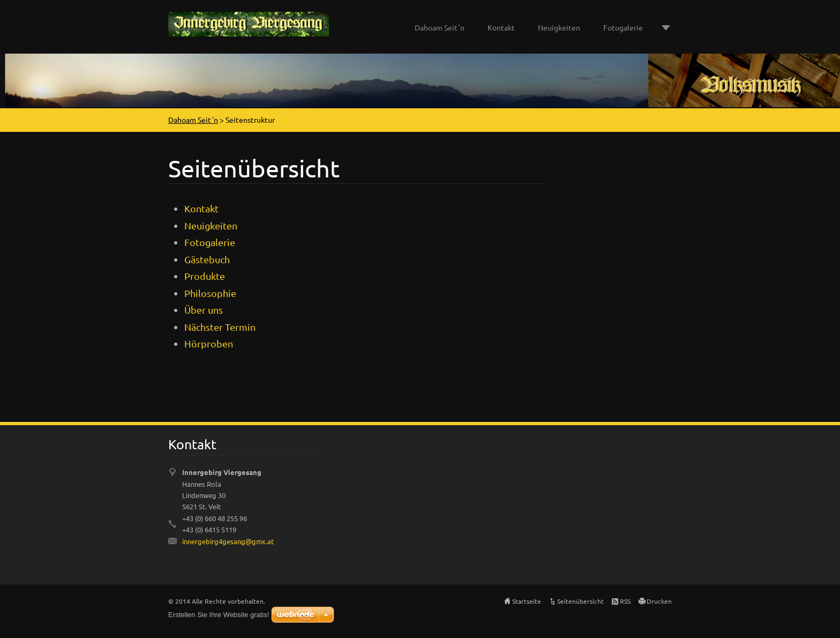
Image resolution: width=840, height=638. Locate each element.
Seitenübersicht (580, 601)
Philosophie (210, 293)
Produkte (205, 276)
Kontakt (501, 27)
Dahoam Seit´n (440, 27)
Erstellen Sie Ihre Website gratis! (219, 615)
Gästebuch (207, 259)
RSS (625, 601)
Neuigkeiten (559, 27)
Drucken (659, 601)
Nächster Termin (220, 327)
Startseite (527, 601)
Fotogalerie (623, 27)
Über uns (204, 310)
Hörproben (209, 343)
